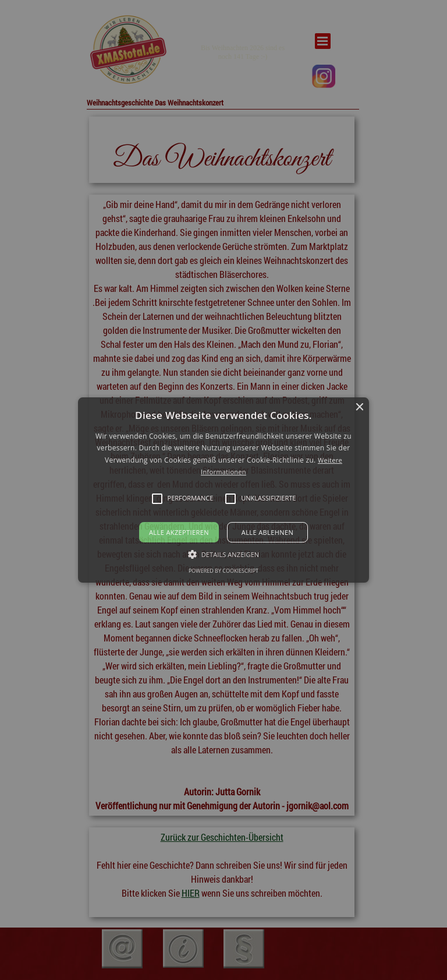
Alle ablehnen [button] (267, 532)
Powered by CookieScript (223, 571)
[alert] (223, 490)
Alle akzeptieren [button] (179, 532)
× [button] (359, 408)
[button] (224, 490)
